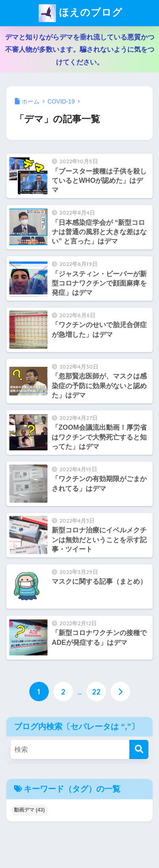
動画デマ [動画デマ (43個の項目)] (29, 810)
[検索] (139, 749)
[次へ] (120, 692)
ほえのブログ (81, 13)
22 (96, 692)
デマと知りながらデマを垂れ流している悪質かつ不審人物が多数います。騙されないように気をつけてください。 (80, 50)
